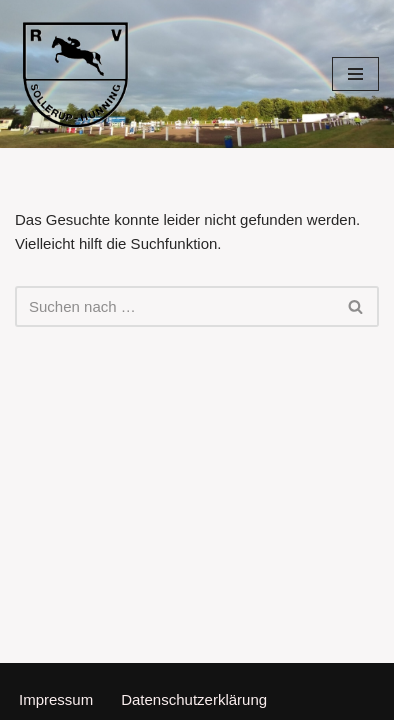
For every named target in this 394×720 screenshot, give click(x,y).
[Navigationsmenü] (355, 74)
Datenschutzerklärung (194, 699)
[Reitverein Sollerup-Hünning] (75, 74)
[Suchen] (174, 306)
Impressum (56, 699)
